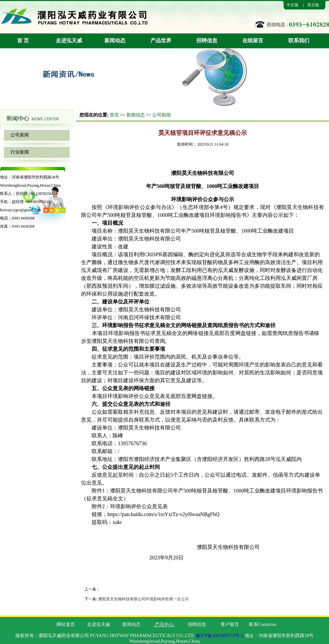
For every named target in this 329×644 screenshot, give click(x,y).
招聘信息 (207, 41)
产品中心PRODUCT (164, 626)
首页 (114, 115)
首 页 (23, 41)
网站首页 (66, 624)
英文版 (313, 5)
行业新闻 (20, 152)
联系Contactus (263, 624)
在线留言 (253, 41)
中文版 (293, 5)
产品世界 (161, 41)
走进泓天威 (69, 41)
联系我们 (299, 41)
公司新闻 (20, 135)
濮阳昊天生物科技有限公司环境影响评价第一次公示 (143, 599)
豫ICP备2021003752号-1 (219, 636)
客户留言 (230, 624)
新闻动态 (115, 41)
